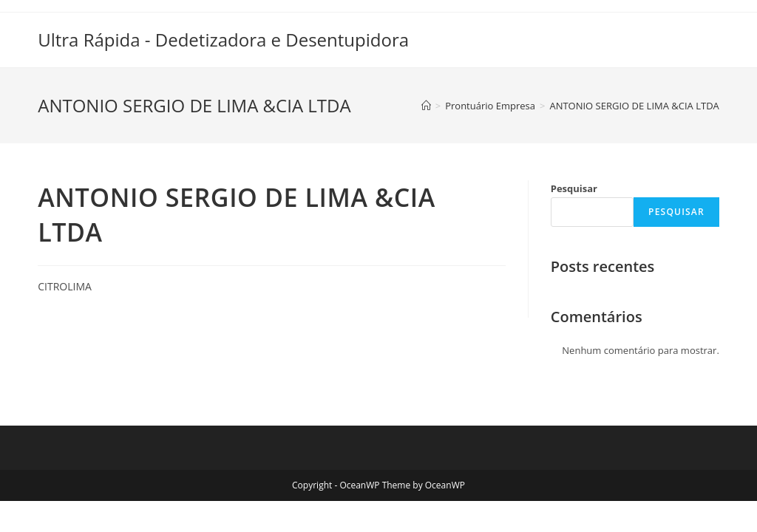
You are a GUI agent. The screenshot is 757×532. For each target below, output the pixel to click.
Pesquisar (574, 188)
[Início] (426, 106)
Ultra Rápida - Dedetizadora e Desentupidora (223, 40)
